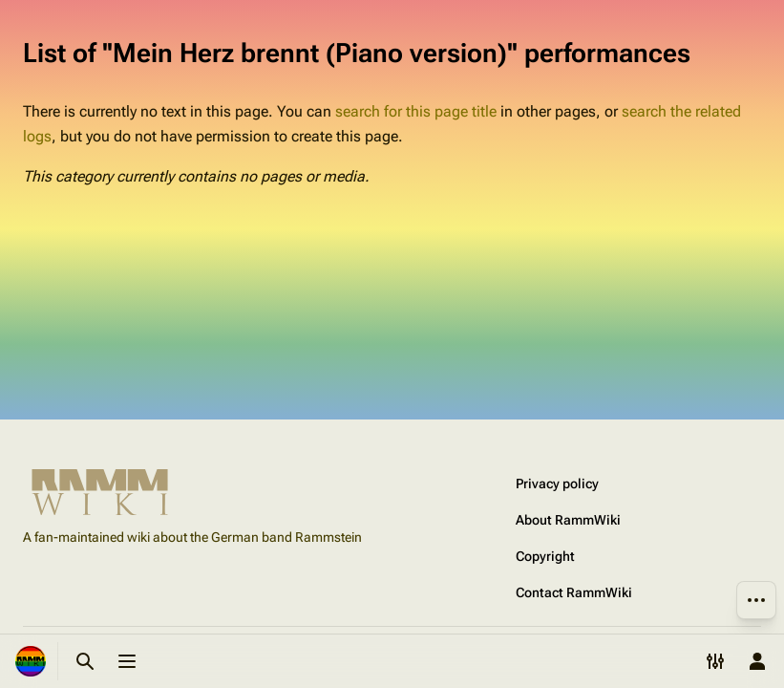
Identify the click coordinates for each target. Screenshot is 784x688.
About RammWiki (568, 520)
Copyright (545, 556)
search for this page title (416, 111)
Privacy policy (557, 484)
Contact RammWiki (574, 592)
